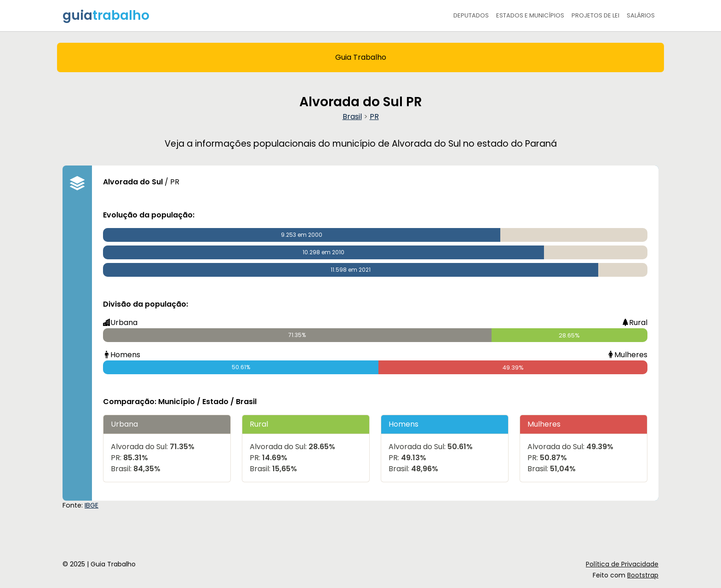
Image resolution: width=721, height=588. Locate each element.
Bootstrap (643, 575)
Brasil (352, 117)
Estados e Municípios (530, 15)
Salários (641, 15)
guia (106, 15)
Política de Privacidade (622, 564)
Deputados (471, 15)
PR (374, 117)
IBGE (92, 505)
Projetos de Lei (595, 15)
